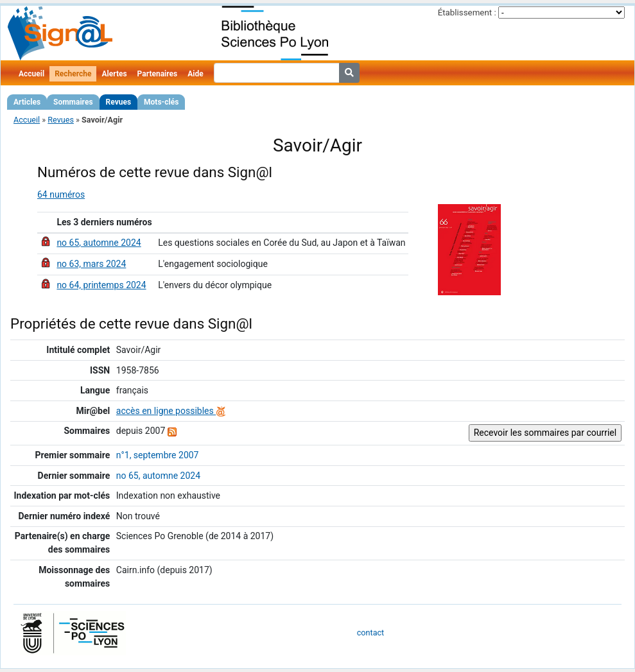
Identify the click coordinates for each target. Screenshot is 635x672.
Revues (119, 102)
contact (370, 633)
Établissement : (467, 13)
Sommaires (73, 102)
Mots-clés (161, 102)
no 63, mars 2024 (91, 264)
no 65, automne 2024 (99, 243)
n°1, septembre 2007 (158, 455)
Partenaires (158, 74)
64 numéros (61, 194)
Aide (195, 74)
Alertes (114, 74)
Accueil (31, 74)
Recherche (73, 74)
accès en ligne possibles (171, 411)
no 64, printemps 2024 (101, 285)
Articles (27, 102)
